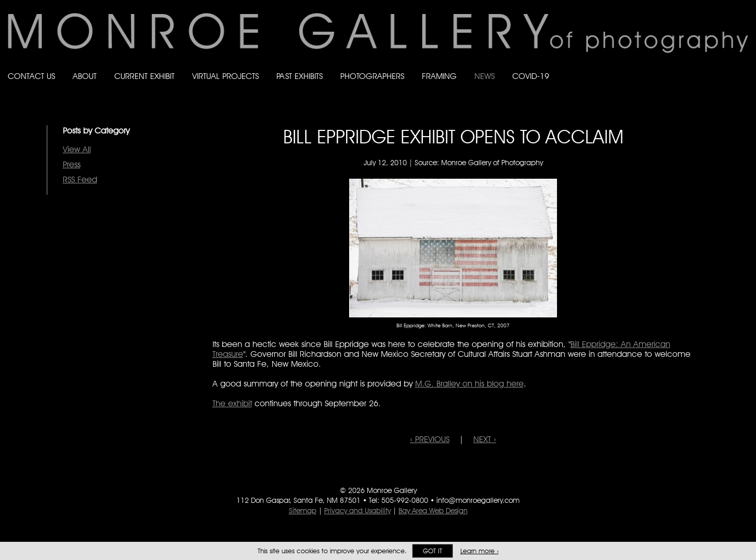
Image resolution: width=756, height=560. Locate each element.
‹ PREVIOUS (430, 439)
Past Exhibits (300, 76)
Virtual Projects (226, 76)
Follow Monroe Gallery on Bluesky (702, 66)
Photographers (372, 76)
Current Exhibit (144, 76)
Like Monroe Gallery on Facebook (681, 66)
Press (72, 164)
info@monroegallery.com (478, 500)
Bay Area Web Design (433, 511)
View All (77, 149)
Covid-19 (531, 76)
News (485, 76)
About (85, 76)
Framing (439, 76)
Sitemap (303, 511)
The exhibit (232, 403)
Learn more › (480, 551)
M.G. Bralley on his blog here (469, 384)
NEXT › (485, 439)
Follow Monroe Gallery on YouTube (744, 66)
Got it (433, 551)
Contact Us (31, 76)
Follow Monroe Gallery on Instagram (723, 66)
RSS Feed (80, 179)
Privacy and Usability (357, 511)
